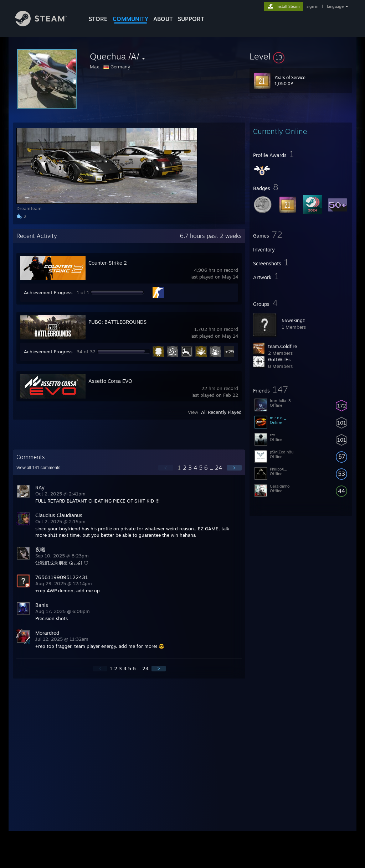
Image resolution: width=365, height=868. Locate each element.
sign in (312, 6)
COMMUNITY (130, 19)
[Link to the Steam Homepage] (46, 24)
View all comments (38, 468)
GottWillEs (279, 359)
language (335, 6)
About (163, 19)
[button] (301, 56)
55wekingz (293, 320)
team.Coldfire (282, 346)
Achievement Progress (48, 292)
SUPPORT (191, 19)
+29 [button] (230, 352)
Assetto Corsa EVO (110, 381)
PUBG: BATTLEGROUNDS (117, 322)
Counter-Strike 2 (108, 263)
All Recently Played (221, 412)
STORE (98, 19)
